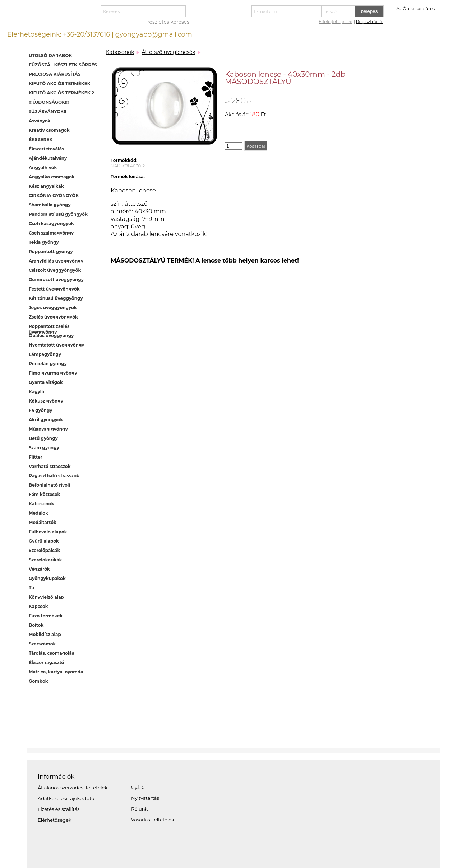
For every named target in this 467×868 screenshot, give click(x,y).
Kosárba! (256, 146)
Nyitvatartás (145, 798)
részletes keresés (168, 22)
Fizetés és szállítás (59, 809)
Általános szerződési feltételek (73, 788)
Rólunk (139, 809)
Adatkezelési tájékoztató (66, 798)
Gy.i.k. (138, 787)
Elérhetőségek (55, 820)
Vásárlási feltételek (153, 820)
